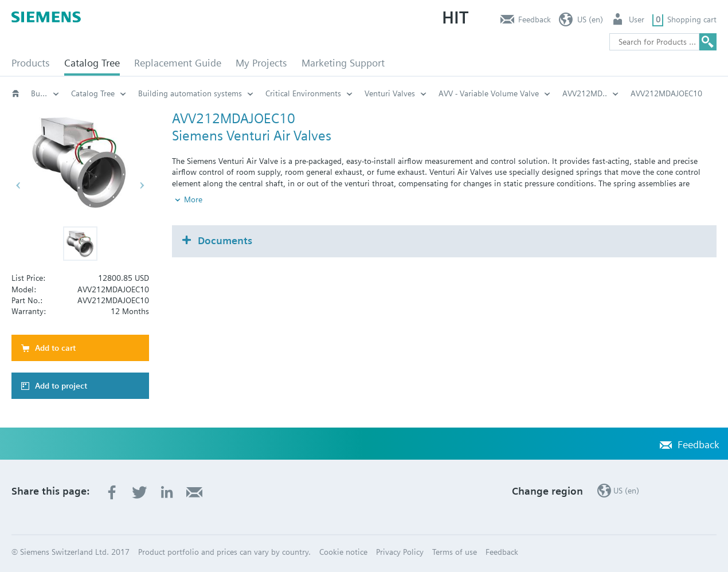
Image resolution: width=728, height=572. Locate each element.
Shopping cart (692, 19)
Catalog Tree (92, 63)
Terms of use (455, 552)
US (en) (590, 19)
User (637, 19)
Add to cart (55, 348)
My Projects (261, 63)
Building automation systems (45, 93)
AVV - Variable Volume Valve (489, 93)
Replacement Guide (178, 63)
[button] (80, 244)
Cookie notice (343, 552)
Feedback (535, 19)
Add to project (61, 386)
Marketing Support (343, 63)
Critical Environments (303, 93)
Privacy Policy (400, 552)
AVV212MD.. (585, 93)
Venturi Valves (390, 93)
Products (31, 63)
